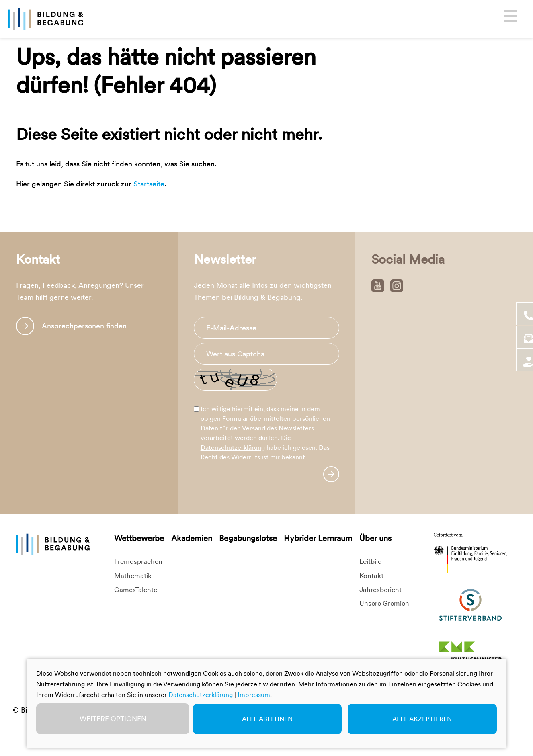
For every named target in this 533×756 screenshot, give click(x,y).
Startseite (149, 184)
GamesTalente (136, 590)
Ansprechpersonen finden (84, 326)
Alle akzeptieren (422, 719)
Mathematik (133, 576)
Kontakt (371, 576)
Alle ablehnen (267, 719)
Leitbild (371, 561)
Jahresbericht (380, 590)
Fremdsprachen (138, 561)
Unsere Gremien (384, 603)
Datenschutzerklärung (233, 448)
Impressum (254, 695)
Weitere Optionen (113, 719)
